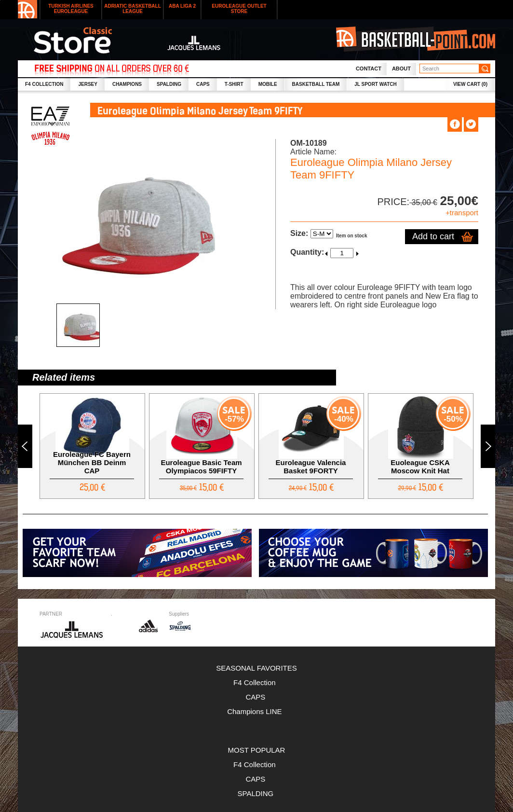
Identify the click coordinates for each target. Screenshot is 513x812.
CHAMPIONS (127, 84)
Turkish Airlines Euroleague (71, 9)
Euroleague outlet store (239, 9)
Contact (369, 69)
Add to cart (433, 236)
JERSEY (88, 84)
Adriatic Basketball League (133, 9)
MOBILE (268, 84)
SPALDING (169, 84)
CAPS (203, 84)
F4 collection (44, 84)
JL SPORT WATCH (375, 84)
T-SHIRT (234, 84)
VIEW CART (470, 84)
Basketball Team (316, 84)
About (401, 69)
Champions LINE (256, 711)
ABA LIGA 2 (182, 6)
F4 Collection (256, 682)
